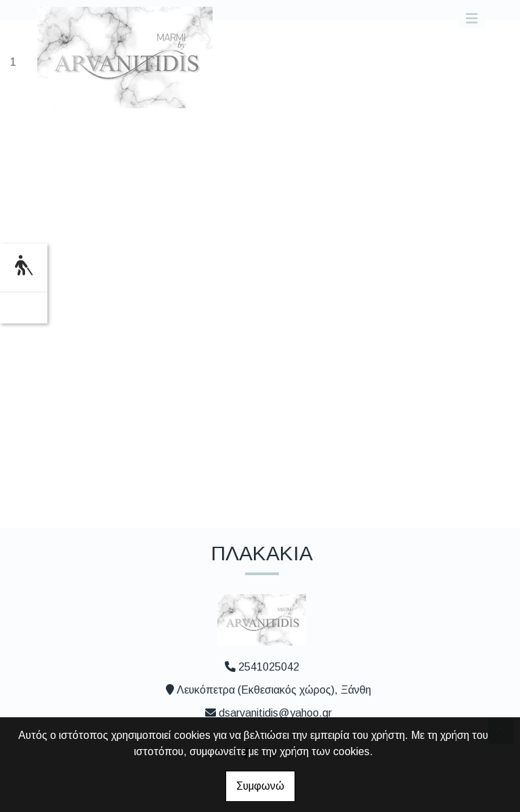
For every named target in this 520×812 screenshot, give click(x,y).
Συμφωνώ (260, 786)
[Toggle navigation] (472, 19)
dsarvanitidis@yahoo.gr (275, 713)
